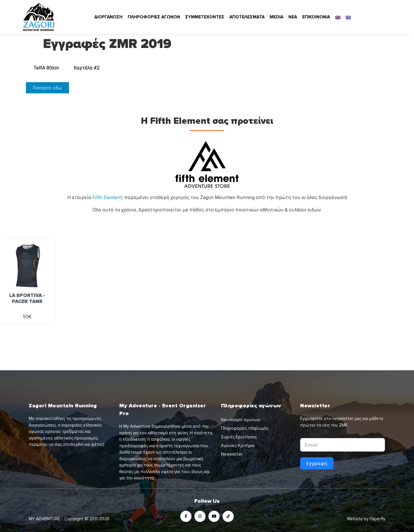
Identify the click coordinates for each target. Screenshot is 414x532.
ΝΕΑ (293, 17)
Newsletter (232, 454)
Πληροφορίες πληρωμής (245, 428)
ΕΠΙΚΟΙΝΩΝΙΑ (316, 17)
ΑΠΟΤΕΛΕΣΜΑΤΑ (247, 17)
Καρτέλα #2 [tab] (87, 68)
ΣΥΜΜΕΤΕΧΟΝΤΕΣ (205, 17)
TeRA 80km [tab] (46, 68)
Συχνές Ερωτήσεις (239, 437)
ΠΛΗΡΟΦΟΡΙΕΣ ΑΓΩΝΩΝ (154, 17)
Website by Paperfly (366, 519)
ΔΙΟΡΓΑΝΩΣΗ (108, 17)
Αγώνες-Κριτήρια (238, 446)
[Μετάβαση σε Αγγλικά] (338, 17)
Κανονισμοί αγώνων (241, 420)
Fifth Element (107, 197)
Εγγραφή (317, 463)
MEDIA (276, 17)
